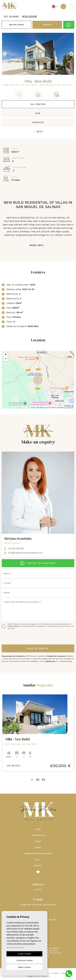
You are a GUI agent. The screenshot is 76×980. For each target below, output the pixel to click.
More (38, 841)
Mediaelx (45, 976)
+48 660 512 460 (48, 920)
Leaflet (33, 408)
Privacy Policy (13, 626)
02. (38, 779)
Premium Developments (38, 854)
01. (32, 779)
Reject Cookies (24, 967)
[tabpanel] (38, 733)
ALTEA (38, 889)
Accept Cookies (24, 954)
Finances (38, 122)
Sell (38, 860)
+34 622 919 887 (14, 549)
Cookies (55, 973)
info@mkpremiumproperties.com (23, 553)
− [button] (6, 359)
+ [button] (6, 355)
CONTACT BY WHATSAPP (38, 563)
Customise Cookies (24, 960)
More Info (38, 245)
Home (38, 829)
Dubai (38, 847)
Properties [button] (38, 835)
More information (15, 947)
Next (71, 54)
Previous (5, 54)
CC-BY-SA (69, 408)
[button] (38, 95)
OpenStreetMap (51, 408)
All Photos (38, 104)
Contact (38, 866)
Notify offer (16, 25)
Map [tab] (38, 113)
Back (38, 131)
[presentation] (17, 637)
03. (44, 779)
